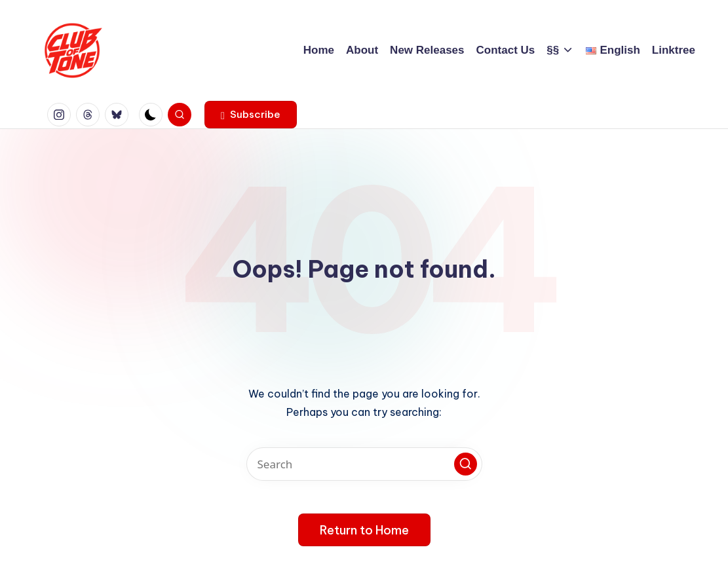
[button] (251, 115)
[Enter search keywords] (364, 464)
